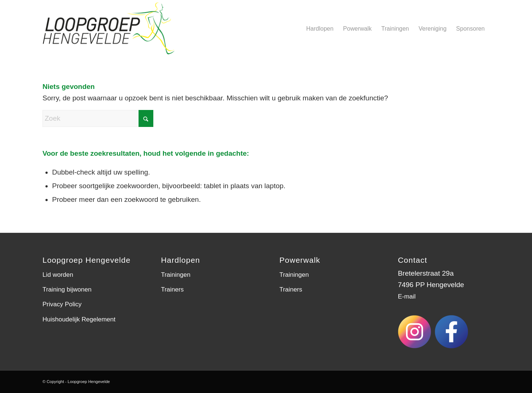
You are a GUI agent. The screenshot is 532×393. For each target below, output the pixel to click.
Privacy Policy (62, 304)
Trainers (173, 289)
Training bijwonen (67, 289)
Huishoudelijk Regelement (79, 319)
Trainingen (176, 275)
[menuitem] (320, 29)
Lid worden (58, 275)
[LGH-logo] (116, 29)
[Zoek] (98, 118)
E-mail (407, 297)
